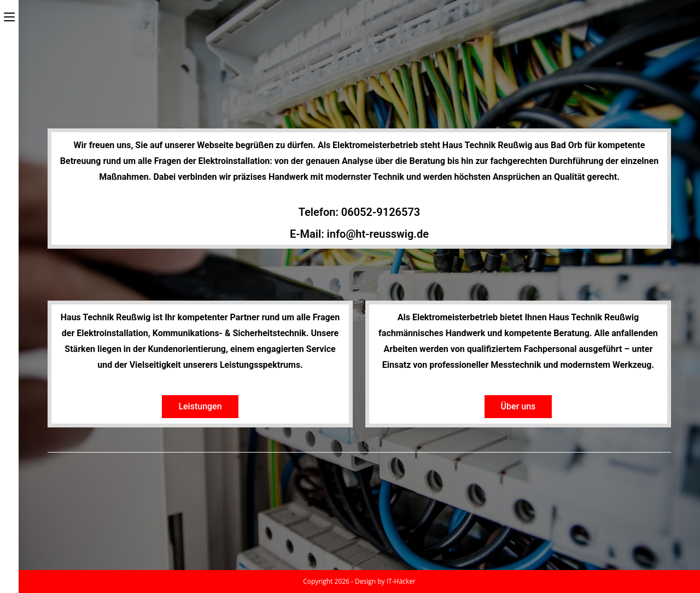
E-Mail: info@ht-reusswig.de (359, 234)
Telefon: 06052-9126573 (360, 212)
